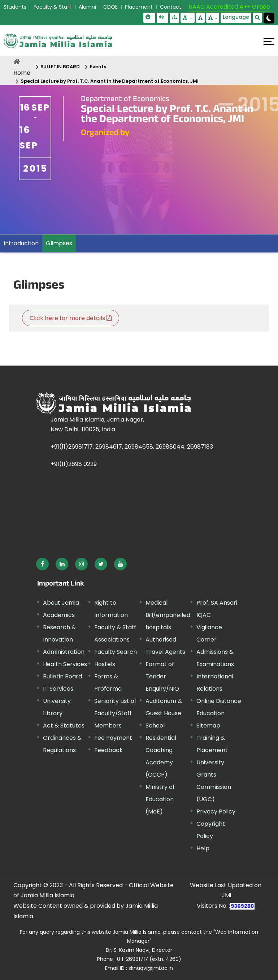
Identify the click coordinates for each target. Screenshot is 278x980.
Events (98, 67)
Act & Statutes (64, 726)
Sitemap (208, 726)
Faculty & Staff (53, 7)
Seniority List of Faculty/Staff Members (115, 713)
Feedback (108, 750)
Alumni (87, 7)
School (155, 726)
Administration (64, 652)
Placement (139, 7)
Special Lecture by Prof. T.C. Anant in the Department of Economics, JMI (110, 81)
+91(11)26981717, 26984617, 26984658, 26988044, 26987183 (132, 447)
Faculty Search (116, 652)
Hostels (105, 664)
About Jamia (61, 603)
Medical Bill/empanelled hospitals (168, 615)
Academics (59, 615)
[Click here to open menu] (269, 42)
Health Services (65, 664)
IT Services (58, 689)
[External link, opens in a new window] (42, 564)
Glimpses (59, 243)
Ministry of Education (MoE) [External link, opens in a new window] (160, 799)
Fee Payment (113, 738)
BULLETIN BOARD (60, 67)
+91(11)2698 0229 (74, 464)
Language (236, 17)
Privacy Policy (216, 811)
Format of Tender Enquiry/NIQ (162, 676)
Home (22, 73)
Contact (171, 7)
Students (15, 7)
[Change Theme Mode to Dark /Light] (269, 18)
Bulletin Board (62, 676)
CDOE (110, 7)
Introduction (21, 243)
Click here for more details (71, 318)
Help (203, 848)
